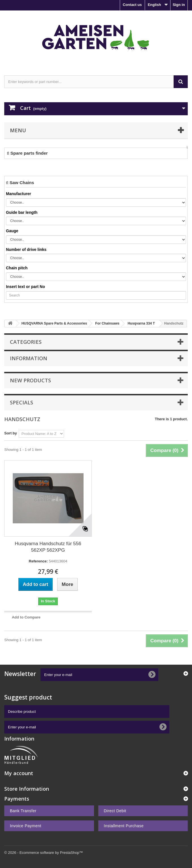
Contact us (132, 5)
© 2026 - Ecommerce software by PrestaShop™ (44, 853)
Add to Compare (26, 617)
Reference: (38, 561)
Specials (22, 402)
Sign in (179, 5)
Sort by (11, 433)
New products (30, 380)
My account (19, 773)
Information (29, 358)
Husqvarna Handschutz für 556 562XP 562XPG (48, 547)
